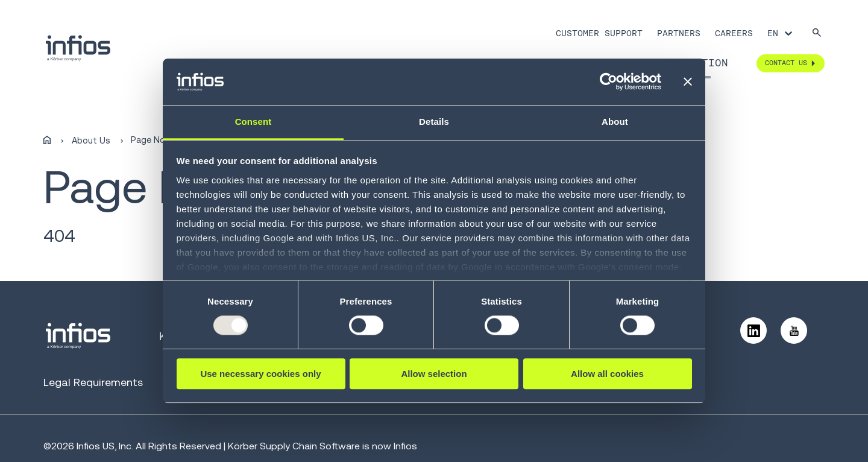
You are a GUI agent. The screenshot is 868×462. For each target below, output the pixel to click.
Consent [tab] (253, 122)
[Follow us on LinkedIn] (753, 331)
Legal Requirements (93, 382)
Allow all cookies (607, 374)
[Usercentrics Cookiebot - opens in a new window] (609, 82)
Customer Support (599, 33)
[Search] (817, 33)
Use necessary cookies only (260, 374)
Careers (734, 33)
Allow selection (434, 374)
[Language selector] (781, 33)
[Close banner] (688, 82)
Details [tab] (434, 122)
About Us (91, 141)
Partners (679, 33)
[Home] (47, 141)
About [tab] (615, 122)
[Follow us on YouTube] (794, 331)
